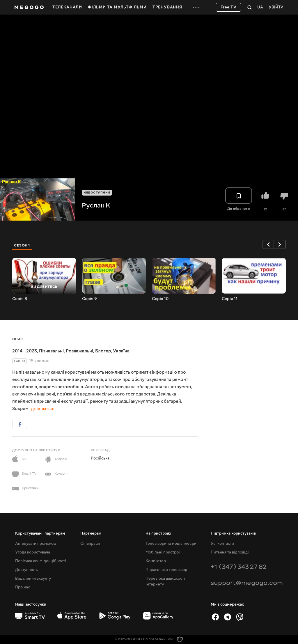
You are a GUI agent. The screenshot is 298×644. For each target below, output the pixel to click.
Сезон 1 (22, 245)
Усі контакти (222, 544)
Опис (17, 339)
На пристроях (158, 533)
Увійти (276, 7)
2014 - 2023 (25, 351)
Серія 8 (20, 299)
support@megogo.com (247, 583)
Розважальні (79, 351)
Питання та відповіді (230, 552)
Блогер (103, 351)
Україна (121, 351)
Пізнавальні (51, 351)
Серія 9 (89, 299)
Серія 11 (230, 299)
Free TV (229, 7)
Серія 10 (160, 299)
